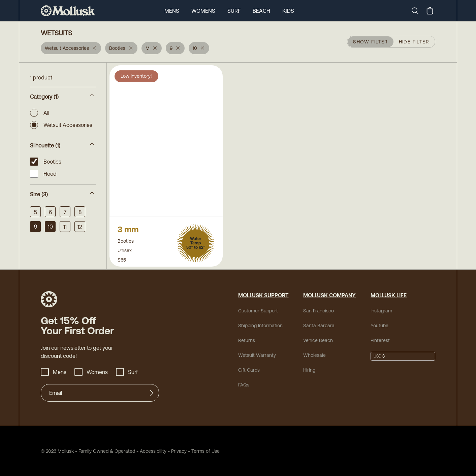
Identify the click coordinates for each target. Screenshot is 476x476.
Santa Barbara (319, 326)
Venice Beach (318, 340)
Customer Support (258, 311)
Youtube (379, 326)
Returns (247, 340)
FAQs (244, 385)
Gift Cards (249, 370)
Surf (234, 11)
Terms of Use (205, 451)
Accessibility (151, 451)
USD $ (379, 356)
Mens (172, 11)
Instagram (381, 311)
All (40, 113)
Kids (288, 11)
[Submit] (152, 393)
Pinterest (380, 340)
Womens (203, 11)
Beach (261, 11)
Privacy (179, 451)
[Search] (418, 11)
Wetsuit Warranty (257, 355)
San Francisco (319, 311)
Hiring (309, 370)
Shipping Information (260, 326)
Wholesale (314, 355)
